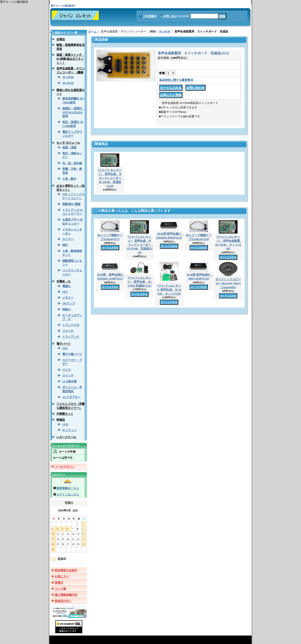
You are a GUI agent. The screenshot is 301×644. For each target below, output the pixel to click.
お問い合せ (170, 16)
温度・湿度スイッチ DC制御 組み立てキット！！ (71, 59)
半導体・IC (64, 281)
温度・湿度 (69, 147)
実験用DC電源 (71, 204)
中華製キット (65, 414)
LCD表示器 (69, 381)
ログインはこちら (68, 494)
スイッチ (68, 375)
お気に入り (62, 577)
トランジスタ (71, 325)
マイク (67, 370)
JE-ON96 (68, 77)
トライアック (71, 337)
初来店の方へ (63, 601)
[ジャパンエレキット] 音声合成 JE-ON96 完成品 (139, 282)
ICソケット (69, 430)
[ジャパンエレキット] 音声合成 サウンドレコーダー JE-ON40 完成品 (111, 178)
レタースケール (66, 437)
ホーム (92, 32)
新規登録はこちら (68, 488)
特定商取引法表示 (66, 570)
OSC (65, 348)
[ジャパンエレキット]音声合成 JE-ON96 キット (169, 290)
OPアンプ (69, 304)
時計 (65, 245)
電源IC (67, 286)
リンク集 (60, 589)
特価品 (61, 420)
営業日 (59, 583)
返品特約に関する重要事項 (176, 80)
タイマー (68, 239)
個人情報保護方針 (66, 595)
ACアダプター (71, 397)
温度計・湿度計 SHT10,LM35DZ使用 (74, 112)
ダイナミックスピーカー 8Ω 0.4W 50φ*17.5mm (228, 283)
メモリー (68, 298)
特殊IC (67, 309)
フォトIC (68, 331)
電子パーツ (63, 344)
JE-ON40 (68, 83)
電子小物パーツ (72, 354)
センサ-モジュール (68, 143)
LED (65, 424)
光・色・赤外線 (72, 163)
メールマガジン (65, 467)
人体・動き (69, 179)
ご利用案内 (150, 16)
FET (65, 292)
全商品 (61, 39)
